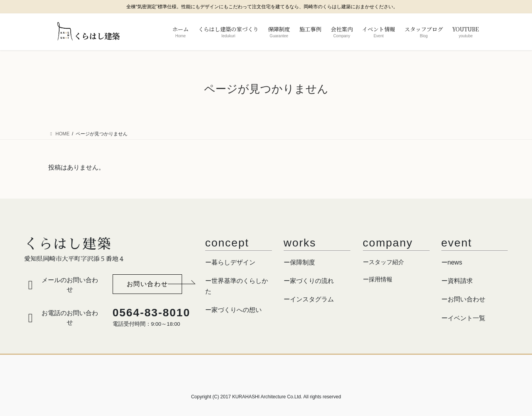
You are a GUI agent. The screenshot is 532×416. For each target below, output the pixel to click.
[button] (148, 284)
